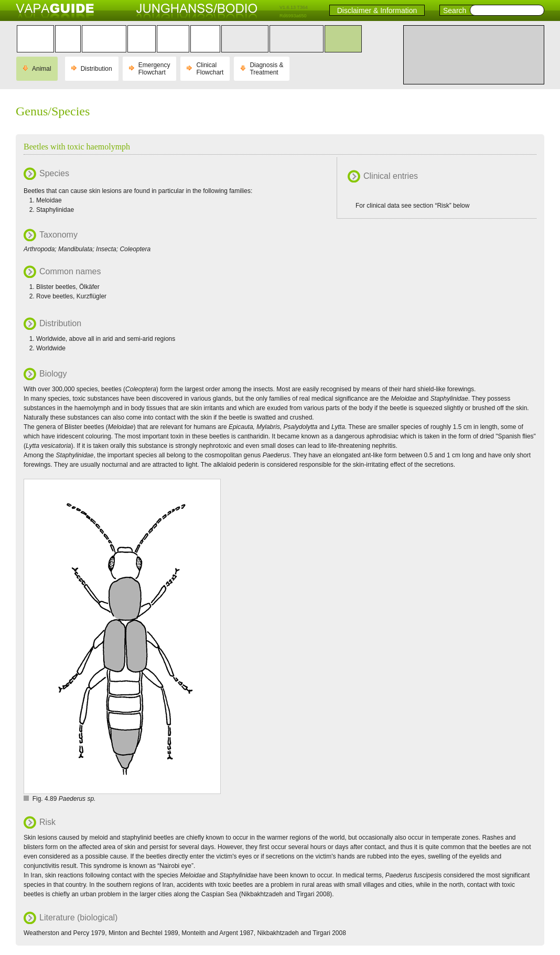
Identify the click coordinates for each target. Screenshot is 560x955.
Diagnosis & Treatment (266, 69)
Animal (42, 69)
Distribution (96, 69)
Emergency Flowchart (154, 69)
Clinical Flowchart (210, 69)
